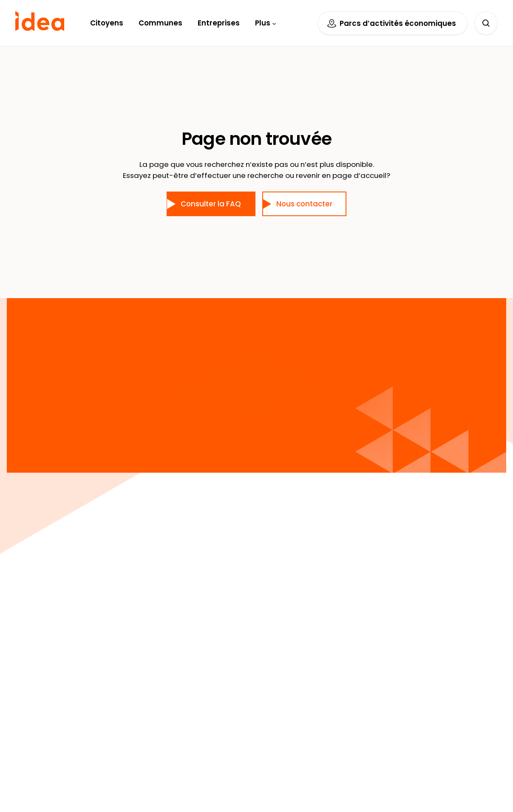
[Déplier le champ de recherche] (486, 23)
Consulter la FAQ (211, 204)
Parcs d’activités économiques (398, 23)
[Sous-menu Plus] (274, 23)
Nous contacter (304, 204)
